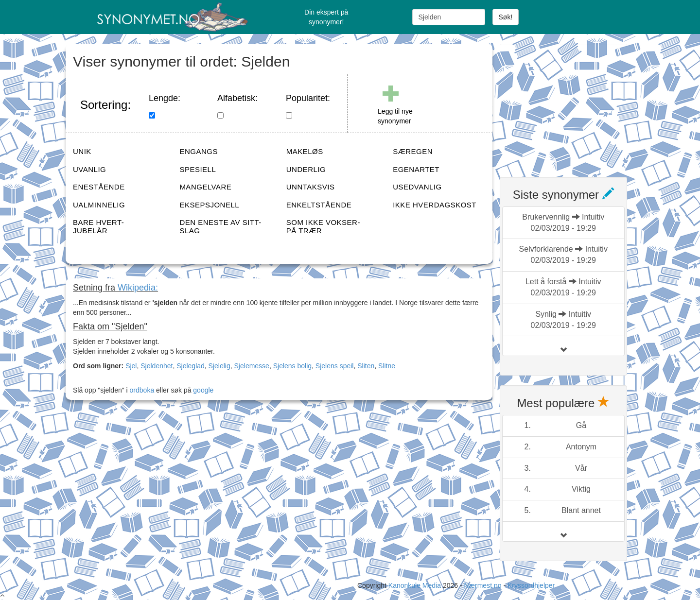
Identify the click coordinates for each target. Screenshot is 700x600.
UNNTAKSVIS (311, 187)
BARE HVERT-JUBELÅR (98, 226)
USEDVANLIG (417, 187)
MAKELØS (305, 151)
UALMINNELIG (99, 205)
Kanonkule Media (416, 585)
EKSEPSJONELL (209, 205)
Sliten (366, 366)
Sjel (131, 366)
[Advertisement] (573, 104)
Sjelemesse (252, 366)
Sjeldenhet (157, 366)
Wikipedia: (138, 288)
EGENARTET (416, 169)
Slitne (387, 366)
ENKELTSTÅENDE (319, 205)
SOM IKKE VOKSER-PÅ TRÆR (323, 226)
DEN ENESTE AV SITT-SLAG (220, 226)
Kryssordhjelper (531, 585)
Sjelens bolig (292, 366)
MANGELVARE (205, 187)
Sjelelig (219, 366)
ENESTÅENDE (99, 187)
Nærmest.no (482, 585)
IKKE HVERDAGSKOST (435, 205)
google (203, 390)
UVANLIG (89, 169)
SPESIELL (198, 169)
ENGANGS (199, 151)
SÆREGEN (413, 151)
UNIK (82, 151)
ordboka (141, 390)
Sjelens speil (335, 366)
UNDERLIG (306, 169)
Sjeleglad (191, 366)
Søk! (506, 17)
